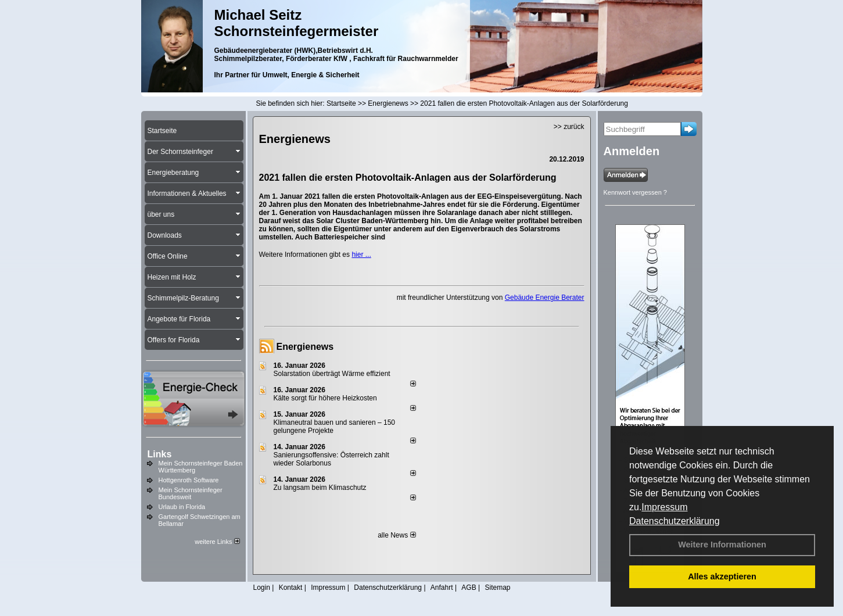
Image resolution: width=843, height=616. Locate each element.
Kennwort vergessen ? (635, 192)
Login (262, 588)
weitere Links (217, 542)
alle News (397, 535)
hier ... (361, 255)
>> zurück (569, 127)
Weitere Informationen (722, 545)
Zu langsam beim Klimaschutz (320, 488)
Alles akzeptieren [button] (722, 576)
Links (160, 454)
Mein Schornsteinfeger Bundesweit (191, 493)
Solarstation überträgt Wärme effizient (332, 374)
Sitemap (497, 588)
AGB (469, 588)
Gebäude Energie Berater (545, 298)
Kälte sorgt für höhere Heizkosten (326, 398)
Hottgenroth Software (189, 480)
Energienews (305, 347)
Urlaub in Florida (182, 507)
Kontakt (291, 588)
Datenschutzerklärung (675, 521)
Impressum (664, 507)
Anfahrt (442, 588)
